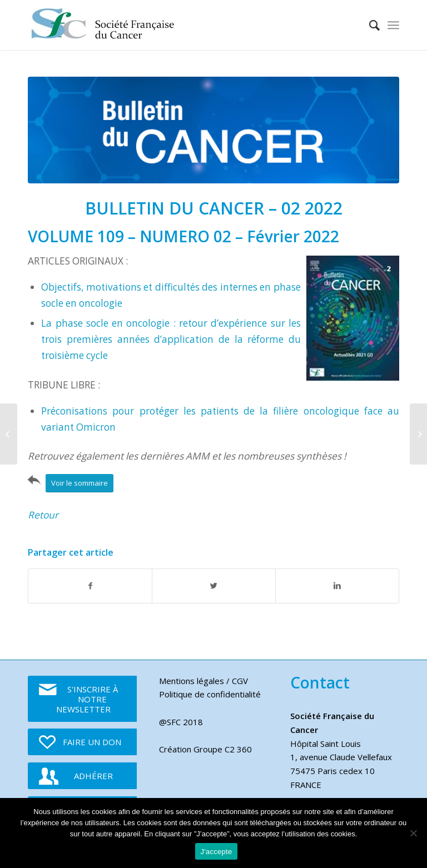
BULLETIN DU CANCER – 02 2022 (214, 208)
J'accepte (217, 852)
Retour (43, 515)
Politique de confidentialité (210, 694)
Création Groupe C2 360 (205, 749)
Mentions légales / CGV (203, 681)
